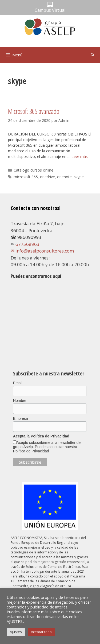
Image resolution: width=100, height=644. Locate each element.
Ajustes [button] (16, 632)
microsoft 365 (26, 177)
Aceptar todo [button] (41, 632)
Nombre (20, 401)
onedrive (47, 177)
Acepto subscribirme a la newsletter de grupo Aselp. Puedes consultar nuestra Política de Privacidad (47, 447)
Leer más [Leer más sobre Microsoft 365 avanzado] (80, 156)
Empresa (21, 418)
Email (18, 383)
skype (79, 177)
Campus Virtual (50, 10)
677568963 (27, 244)
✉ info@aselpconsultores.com (42, 251)
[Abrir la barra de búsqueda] (93, 55)
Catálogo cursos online (33, 170)
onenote (64, 177)
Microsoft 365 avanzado (34, 111)
